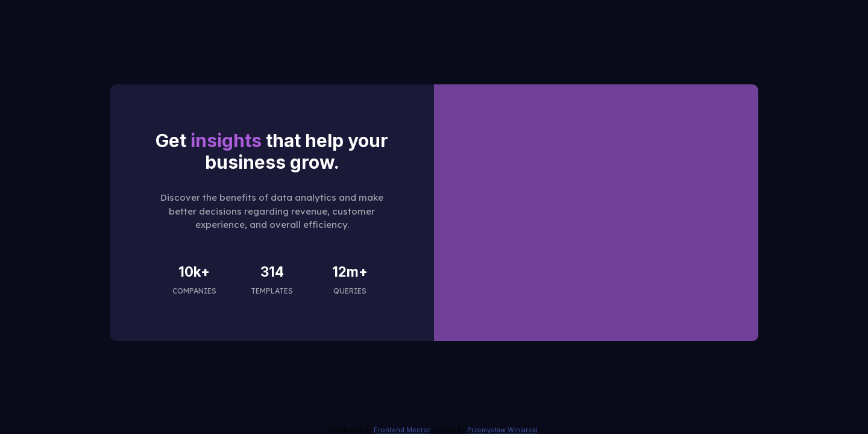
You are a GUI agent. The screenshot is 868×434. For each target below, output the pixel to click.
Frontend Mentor (402, 430)
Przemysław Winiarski (502, 430)
